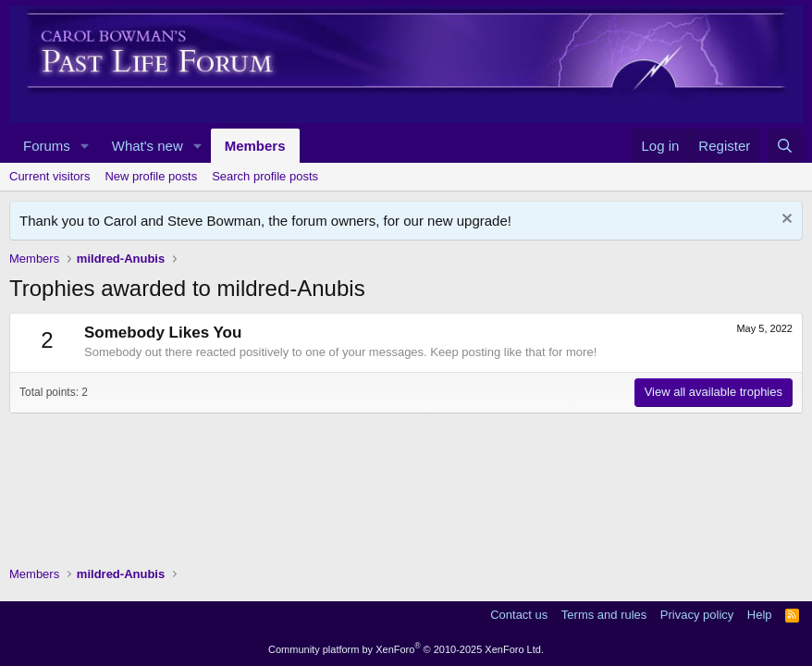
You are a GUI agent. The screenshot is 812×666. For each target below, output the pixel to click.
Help (760, 615)
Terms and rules (604, 615)
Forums (47, 146)
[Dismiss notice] (785, 221)
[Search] (785, 146)
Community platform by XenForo (406, 649)
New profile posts (151, 176)
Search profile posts (265, 176)
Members (255, 146)
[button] (85, 146)
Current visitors (49, 176)
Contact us (519, 615)
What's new (148, 146)
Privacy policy (697, 615)
